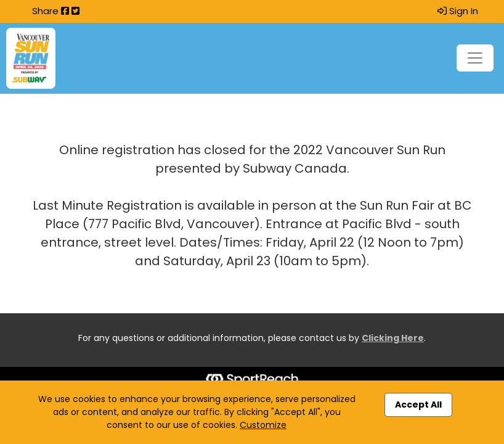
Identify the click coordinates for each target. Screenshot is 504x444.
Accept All (418, 405)
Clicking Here (393, 338)
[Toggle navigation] (475, 58)
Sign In (458, 11)
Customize (263, 425)
